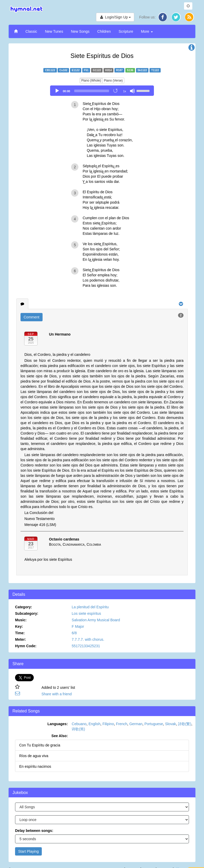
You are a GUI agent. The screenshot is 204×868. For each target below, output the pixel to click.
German (136, 724)
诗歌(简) (78, 729)
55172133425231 (86, 646)
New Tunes (54, 31)
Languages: (58, 724)
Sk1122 (142, 70)
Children (104, 31)
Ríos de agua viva (34, 756)
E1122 (76, 70)
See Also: (60, 736)
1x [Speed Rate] (125, 91)
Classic (31, 31)
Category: (23, 607)
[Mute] (132, 91)
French (122, 724)
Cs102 (63, 70)
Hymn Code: (26, 646)
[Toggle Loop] (116, 91)
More (147, 31)
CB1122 (50, 70)
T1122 (155, 70)
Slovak (171, 724)
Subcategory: (27, 613)
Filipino (108, 724)
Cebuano (79, 724)
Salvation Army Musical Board (96, 620)
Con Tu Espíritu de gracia (40, 745)
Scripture (126, 31)
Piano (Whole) (91, 81)
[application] (102, 91)
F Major (78, 626)
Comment (32, 317)
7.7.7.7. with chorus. (88, 639)
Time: (20, 633)
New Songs (80, 31)
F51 (86, 70)
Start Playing (28, 851)
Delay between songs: (34, 831)
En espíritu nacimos (35, 766)
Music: (21, 620)
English (94, 724)
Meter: (21, 639)
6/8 (74, 633)
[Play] (57, 91)
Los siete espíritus (86, 613)
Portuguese (154, 724)
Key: (19, 626)
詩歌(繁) (185, 724)
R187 (119, 70)
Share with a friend (57, 694)
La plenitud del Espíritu (90, 607)
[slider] (92, 91)
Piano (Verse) (113, 81)
